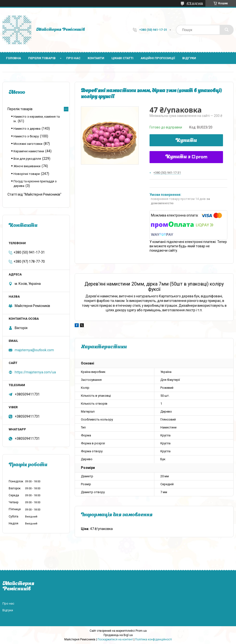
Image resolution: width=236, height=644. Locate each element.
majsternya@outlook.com (34, 350)
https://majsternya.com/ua (35, 372)
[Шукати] (227, 30)
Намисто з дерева (27, 129)
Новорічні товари (27, 174)
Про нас (73, 58)
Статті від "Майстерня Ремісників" (34, 194)
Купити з (186, 157)
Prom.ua (141, 631)
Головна (13, 58)
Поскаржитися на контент (115, 639)
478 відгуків (195, 3)
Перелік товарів (42, 58)
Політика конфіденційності (154, 639)
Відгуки (189, 58)
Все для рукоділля (27, 159)
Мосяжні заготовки (28, 144)
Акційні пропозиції (158, 58)
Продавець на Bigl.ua (118, 635)
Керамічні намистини (29, 151)
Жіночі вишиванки (27, 166)
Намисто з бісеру (26, 136)
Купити (186, 141)
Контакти (96, 58)
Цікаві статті (122, 58)
